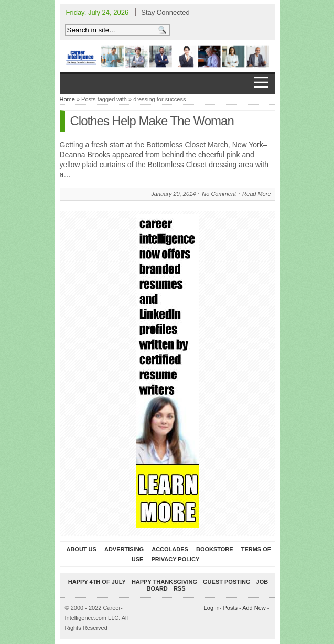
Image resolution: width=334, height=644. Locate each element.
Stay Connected (165, 12)
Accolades (170, 549)
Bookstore (215, 549)
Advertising (124, 549)
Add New (254, 608)
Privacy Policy (175, 559)
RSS (180, 588)
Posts (230, 608)
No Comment (219, 194)
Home (67, 99)
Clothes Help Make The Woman (152, 121)
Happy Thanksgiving (164, 582)
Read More (256, 194)
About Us (81, 549)
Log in (212, 608)
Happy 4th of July (97, 582)
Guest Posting (227, 582)
